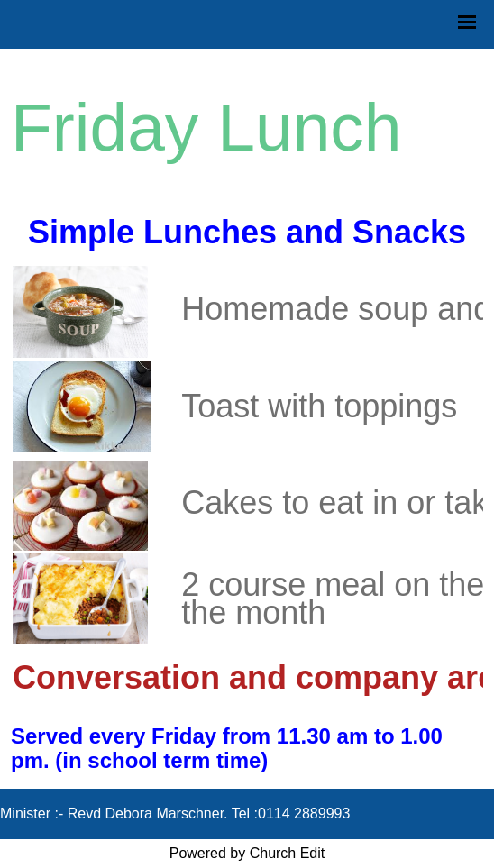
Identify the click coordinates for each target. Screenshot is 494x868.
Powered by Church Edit (247, 853)
